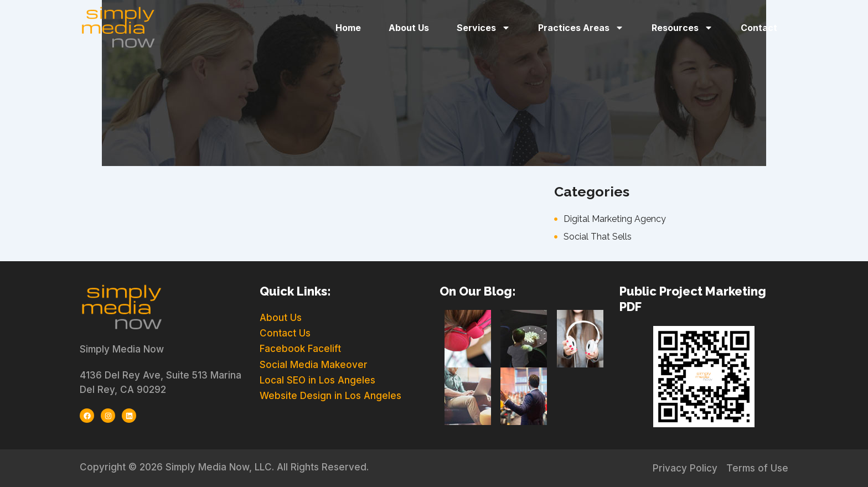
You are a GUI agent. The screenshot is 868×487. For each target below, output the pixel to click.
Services (484, 28)
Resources (682, 28)
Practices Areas (581, 28)
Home (348, 28)
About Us (409, 28)
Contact (759, 28)
